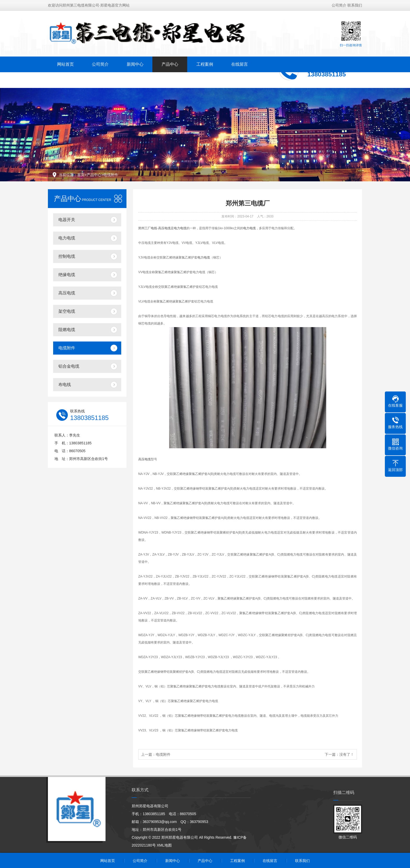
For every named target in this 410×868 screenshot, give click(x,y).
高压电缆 (67, 293)
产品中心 (170, 64)
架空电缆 (67, 311)
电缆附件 (111, 175)
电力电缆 (67, 238)
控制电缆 (67, 256)
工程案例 (205, 64)
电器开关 (67, 220)
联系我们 (355, 5)
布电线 (65, 385)
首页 (81, 175)
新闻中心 (135, 64)
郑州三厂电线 (148, 228)
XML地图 (164, 845)
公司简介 (339, 5)
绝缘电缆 (67, 275)
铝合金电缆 (69, 366)
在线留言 (240, 64)
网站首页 (65, 64)
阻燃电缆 (67, 330)
